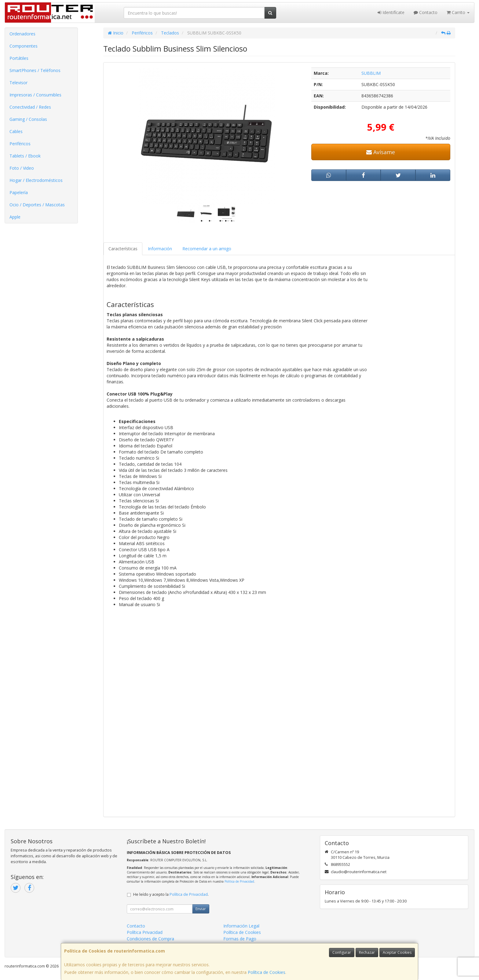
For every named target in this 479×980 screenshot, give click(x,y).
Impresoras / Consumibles (35, 95)
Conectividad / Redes (30, 107)
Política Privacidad (145, 932)
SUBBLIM (371, 73)
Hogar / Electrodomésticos (36, 180)
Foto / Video (22, 168)
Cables (16, 131)
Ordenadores (22, 34)
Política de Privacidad (239, 881)
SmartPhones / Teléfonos (35, 70)
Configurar (342, 952)
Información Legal (241, 926)
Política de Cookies (267, 972)
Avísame (381, 152)
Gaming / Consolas (28, 119)
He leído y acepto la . (171, 894)
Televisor (18, 83)
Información (160, 249)
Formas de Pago (240, 939)
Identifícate (391, 12)
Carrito (458, 12)
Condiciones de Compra (150, 939)
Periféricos (20, 144)
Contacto (426, 12)
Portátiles (19, 58)
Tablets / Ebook (25, 156)
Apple (15, 217)
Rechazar (367, 952)
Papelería (19, 192)
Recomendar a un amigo (207, 249)
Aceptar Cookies (397, 952)
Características (123, 249)
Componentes (24, 46)
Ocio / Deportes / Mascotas (37, 205)
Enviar (201, 909)
